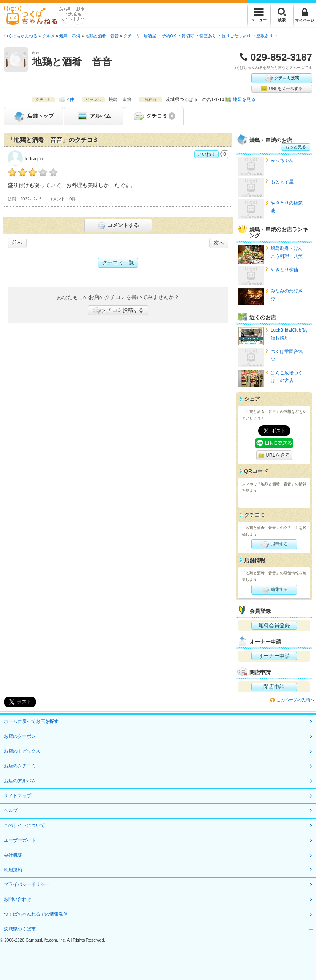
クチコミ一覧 (118, 262)
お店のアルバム (20, 781)
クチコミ (154, 116)
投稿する (274, 544)
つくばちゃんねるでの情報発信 (36, 914)
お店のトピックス (22, 751)
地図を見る (244, 99)
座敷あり (265, 36)
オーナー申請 (274, 656)
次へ (219, 243)
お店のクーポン (20, 736)
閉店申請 (274, 687)
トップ (34, 116)
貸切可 (188, 36)
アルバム (94, 116)
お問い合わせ (18, 899)
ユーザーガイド (20, 840)
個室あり (208, 36)
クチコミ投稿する (118, 310)
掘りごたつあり (236, 36)
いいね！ (206, 154)
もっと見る (296, 147)
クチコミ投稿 (282, 78)
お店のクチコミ (20, 766)
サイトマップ (18, 796)
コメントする (118, 225)
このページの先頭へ (295, 700)
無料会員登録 (274, 625)
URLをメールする (282, 89)
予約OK (169, 36)
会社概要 (13, 855)
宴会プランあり (293, 36)
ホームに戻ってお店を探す (31, 721)
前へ (17, 243)
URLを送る (274, 455)
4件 (71, 99)
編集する (274, 590)
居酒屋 (150, 36)
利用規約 (13, 870)
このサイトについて (24, 825)
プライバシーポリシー (27, 884)
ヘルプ (11, 811)
